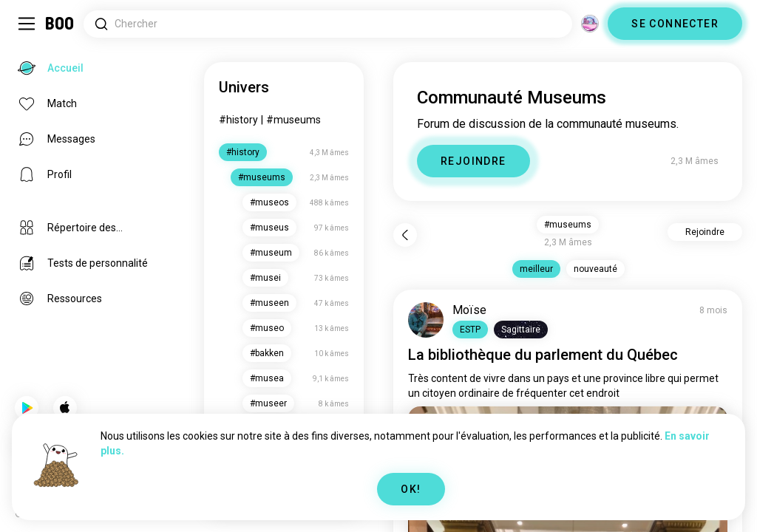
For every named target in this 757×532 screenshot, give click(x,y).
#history (238, 120)
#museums (293, 120)
